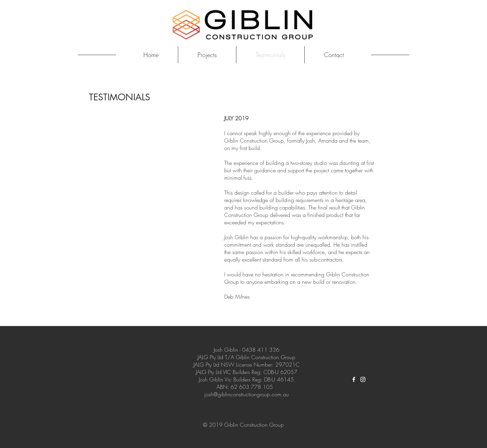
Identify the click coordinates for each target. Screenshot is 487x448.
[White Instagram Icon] (363, 379)
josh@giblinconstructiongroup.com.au (247, 394)
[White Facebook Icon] (354, 379)
